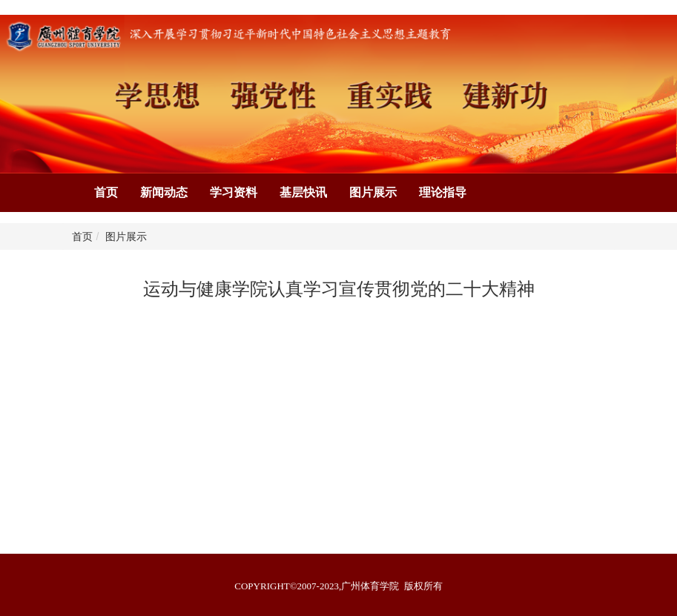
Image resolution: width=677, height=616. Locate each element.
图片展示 (373, 192)
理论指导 (443, 192)
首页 (106, 192)
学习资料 (234, 192)
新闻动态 (164, 192)
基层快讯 (303, 192)
